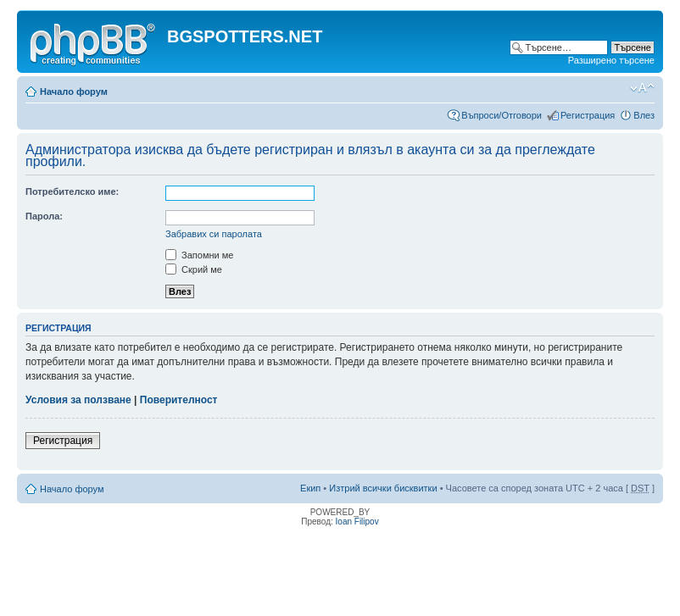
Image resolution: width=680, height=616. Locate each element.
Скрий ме (194, 269)
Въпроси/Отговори (502, 115)
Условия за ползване (78, 400)
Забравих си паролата (214, 234)
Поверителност (179, 400)
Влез (644, 115)
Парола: (44, 216)
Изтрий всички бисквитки (383, 488)
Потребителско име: (72, 191)
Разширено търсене (611, 60)
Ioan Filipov (357, 522)
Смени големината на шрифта (642, 88)
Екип (310, 488)
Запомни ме (199, 255)
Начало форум (74, 92)
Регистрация (588, 115)
